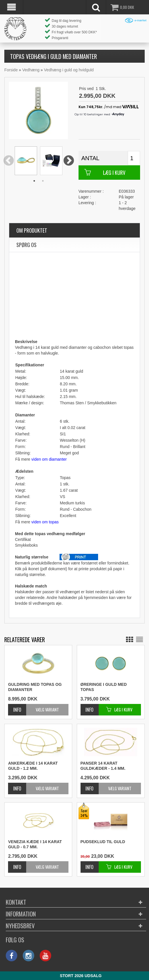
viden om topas (45, 522)
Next (69, 161)
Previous (8, 161)
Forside (11, 70)
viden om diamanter (49, 459)
